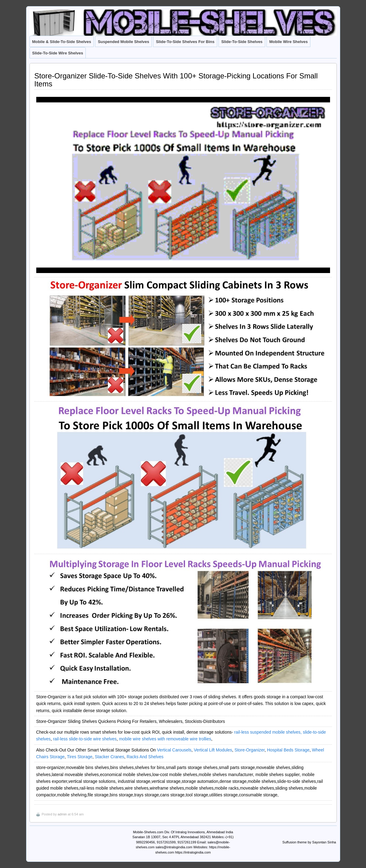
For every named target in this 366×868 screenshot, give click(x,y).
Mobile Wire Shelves (288, 42)
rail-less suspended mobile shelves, (268, 732)
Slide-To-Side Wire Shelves (58, 53)
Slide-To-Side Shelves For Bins (185, 42)
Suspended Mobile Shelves (123, 42)
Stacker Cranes (109, 757)
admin (62, 814)
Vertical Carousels (174, 750)
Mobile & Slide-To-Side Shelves (62, 42)
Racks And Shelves (145, 757)
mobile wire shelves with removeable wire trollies (165, 739)
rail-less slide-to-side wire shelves (85, 739)
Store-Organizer (250, 750)
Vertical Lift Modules (213, 750)
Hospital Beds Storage (288, 750)
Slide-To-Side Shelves (242, 42)
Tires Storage (80, 757)
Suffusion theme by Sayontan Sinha (309, 842)
